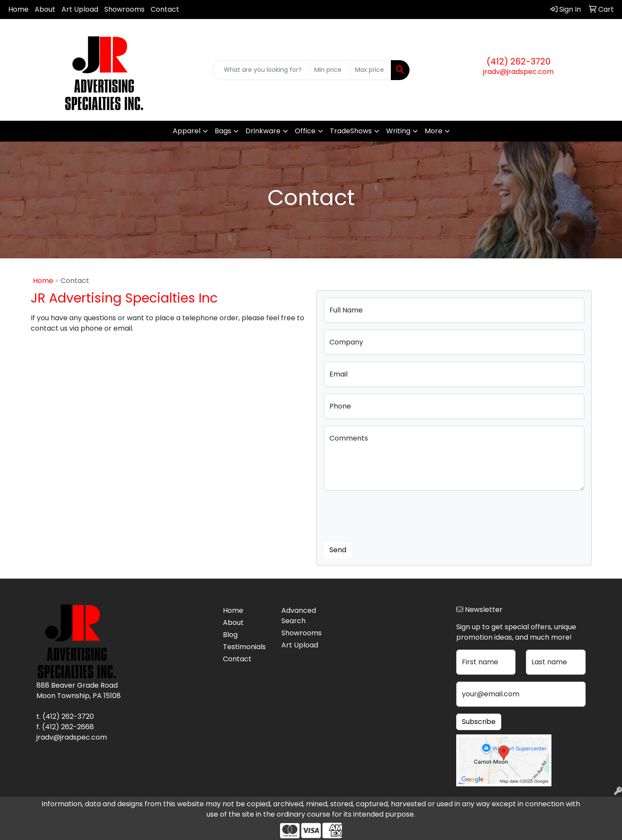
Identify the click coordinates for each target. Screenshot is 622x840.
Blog (230, 635)
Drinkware (263, 131)
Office (305, 131)
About (45, 9)
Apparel (187, 131)
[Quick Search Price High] (371, 70)
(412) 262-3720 (519, 61)
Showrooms (124, 9)
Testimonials (244, 647)
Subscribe (479, 722)
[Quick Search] (261, 70)
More (433, 131)
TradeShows (351, 131)
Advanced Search (299, 616)
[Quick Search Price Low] (330, 70)
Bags (223, 131)
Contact (165, 9)
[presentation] (390, 515)
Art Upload (80, 9)
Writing (398, 131)
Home (18, 9)
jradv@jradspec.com (518, 72)
